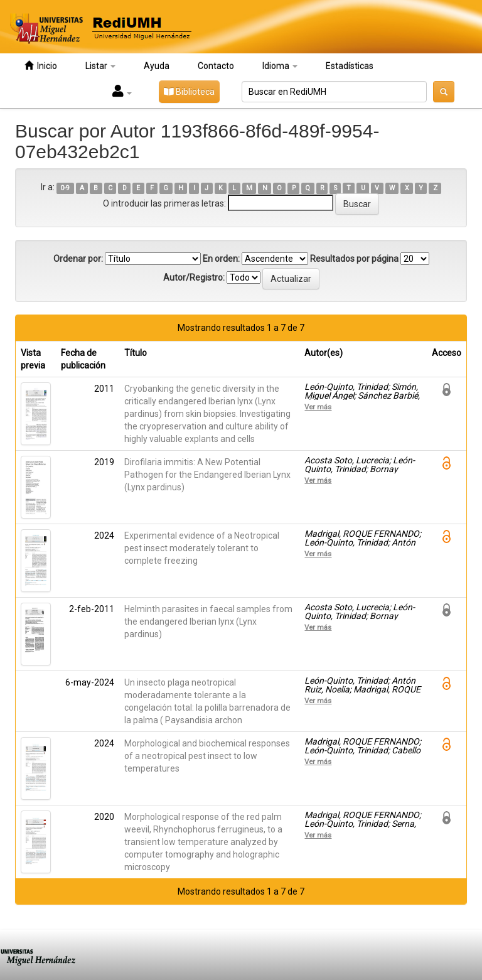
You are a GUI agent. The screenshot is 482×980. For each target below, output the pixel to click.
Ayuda (157, 66)
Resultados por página (354, 259)
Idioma (280, 66)
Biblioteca (189, 92)
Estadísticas (350, 66)
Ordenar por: (78, 259)
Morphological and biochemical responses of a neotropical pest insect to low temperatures (207, 756)
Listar (100, 66)
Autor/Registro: (194, 277)
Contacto (216, 66)
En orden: (221, 259)
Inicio (41, 66)
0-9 (65, 188)
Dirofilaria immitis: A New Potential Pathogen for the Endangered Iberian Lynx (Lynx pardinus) (207, 475)
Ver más (318, 407)
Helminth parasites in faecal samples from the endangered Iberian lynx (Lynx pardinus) (208, 622)
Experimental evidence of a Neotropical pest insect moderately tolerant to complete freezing (202, 548)
